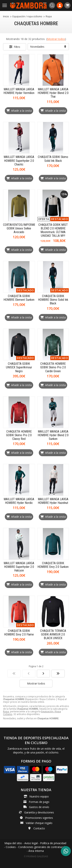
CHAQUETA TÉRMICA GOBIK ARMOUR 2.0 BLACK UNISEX (53, 634)
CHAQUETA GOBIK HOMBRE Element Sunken (19, 298)
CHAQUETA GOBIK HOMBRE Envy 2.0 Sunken (53, 565)
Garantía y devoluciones (39, 812)
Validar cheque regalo (39, 823)
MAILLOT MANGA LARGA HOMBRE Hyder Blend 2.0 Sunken (53, 435)
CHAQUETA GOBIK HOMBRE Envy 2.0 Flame (19, 633)
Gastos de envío (39, 807)
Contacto (39, 828)
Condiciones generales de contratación (42, 847)
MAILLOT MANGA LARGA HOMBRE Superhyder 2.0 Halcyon (19, 567)
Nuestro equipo (39, 796)
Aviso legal (31, 843)
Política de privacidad (53, 843)
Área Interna (36, 851)
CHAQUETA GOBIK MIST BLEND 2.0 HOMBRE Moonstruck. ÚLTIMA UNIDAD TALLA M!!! (53, 230)
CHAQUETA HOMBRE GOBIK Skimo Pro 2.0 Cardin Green (53, 367)
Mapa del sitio (13, 843)
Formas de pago (39, 802)
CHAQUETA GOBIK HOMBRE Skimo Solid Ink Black (53, 300)
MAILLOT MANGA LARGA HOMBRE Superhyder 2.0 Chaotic (19, 161)
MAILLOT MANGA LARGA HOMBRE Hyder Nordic (19, 501)
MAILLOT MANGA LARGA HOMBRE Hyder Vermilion (19, 91)
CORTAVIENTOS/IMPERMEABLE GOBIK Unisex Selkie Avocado (23, 228)
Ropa (6, 711)
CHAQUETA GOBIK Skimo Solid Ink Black (53, 159)
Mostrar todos (56, 39)
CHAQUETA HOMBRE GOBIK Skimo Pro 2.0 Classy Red (19, 435)
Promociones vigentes (39, 818)
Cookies (11, 847)
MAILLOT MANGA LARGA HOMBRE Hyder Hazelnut (53, 501)
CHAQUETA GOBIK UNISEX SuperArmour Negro (19, 367)
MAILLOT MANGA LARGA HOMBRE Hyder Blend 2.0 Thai (53, 93)
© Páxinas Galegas (36, 856)
